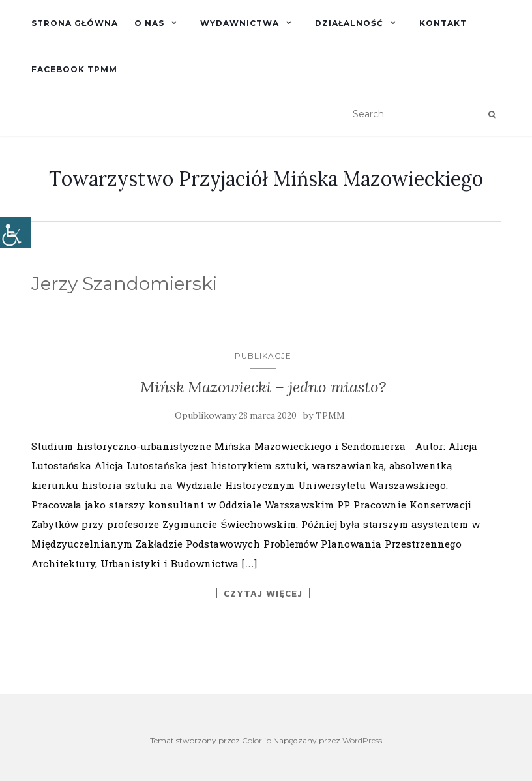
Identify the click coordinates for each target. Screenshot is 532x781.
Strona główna (75, 23)
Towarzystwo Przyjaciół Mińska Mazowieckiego (266, 179)
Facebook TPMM (74, 69)
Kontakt (443, 23)
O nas (149, 23)
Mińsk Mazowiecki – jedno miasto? (263, 387)
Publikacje (263, 356)
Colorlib (257, 740)
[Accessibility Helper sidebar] (16, 233)
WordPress (362, 740)
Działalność (349, 23)
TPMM (330, 416)
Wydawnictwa (240, 23)
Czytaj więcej (263, 593)
